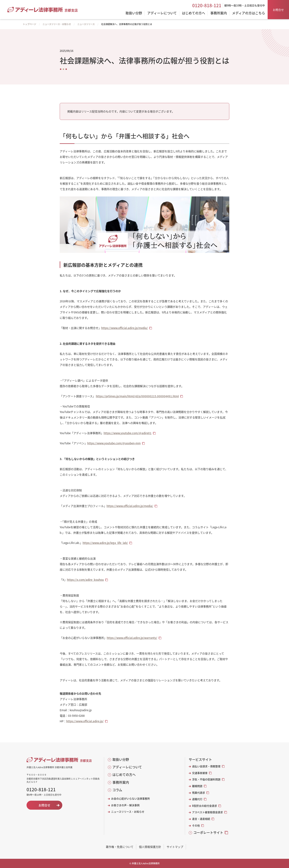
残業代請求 (199, 793)
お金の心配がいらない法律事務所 (130, 799)
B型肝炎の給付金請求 (204, 806)
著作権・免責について (120, 847)
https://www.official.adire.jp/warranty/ (132, 638)
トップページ (29, 24)
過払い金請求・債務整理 (206, 766)
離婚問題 (197, 786)
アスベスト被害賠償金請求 (207, 812)
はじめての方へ (124, 775)
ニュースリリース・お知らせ (57, 24)
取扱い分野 (121, 759)
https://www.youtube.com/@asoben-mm (114, 443)
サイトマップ (175, 847)
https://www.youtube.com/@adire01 (128, 433)
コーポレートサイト (208, 832)
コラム (117, 790)
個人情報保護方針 (150, 847)
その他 (196, 825)
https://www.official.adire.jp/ (85, 721)
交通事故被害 (200, 773)
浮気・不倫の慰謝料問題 (206, 779)
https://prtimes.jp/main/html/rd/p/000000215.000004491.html (137, 396)
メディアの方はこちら (249, 13)
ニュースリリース (86, 24)
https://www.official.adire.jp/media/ (125, 328)
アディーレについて (127, 767)
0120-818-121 (207, 5)
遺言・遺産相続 (201, 819)
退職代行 (197, 799)
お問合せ (278, 10)
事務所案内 (121, 782)
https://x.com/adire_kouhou (85, 580)
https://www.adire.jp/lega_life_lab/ (105, 543)
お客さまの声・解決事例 (125, 805)
